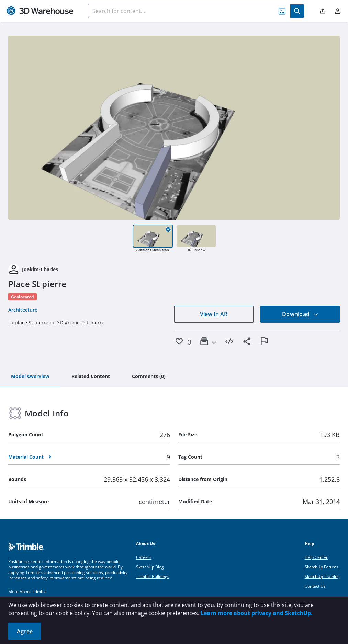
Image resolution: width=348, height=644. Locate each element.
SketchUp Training (322, 577)
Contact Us (315, 586)
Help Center (316, 557)
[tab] (30, 377)
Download (300, 314)
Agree (25, 631)
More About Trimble (27, 592)
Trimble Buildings (153, 577)
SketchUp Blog (150, 567)
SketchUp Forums (322, 567)
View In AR (214, 314)
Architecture (23, 310)
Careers (144, 557)
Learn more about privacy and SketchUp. (257, 613)
